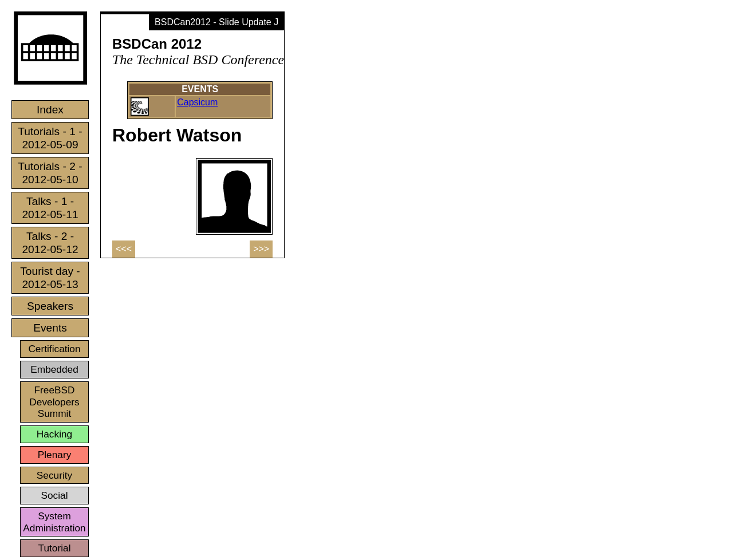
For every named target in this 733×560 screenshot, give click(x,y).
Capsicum (197, 102)
